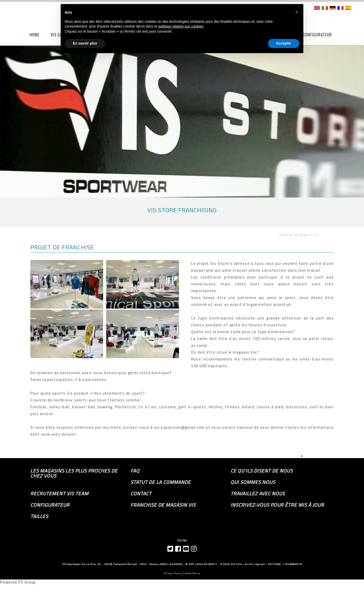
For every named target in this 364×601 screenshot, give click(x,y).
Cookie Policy (192, 573)
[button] (297, 12)
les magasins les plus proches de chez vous (74, 473)
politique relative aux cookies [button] (181, 26)
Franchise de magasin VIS (163, 505)
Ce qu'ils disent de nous (262, 471)
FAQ (135, 471)
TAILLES (39, 516)
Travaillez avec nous (258, 493)
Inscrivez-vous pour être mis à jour (277, 505)
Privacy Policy (173, 573)
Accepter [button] (284, 43)
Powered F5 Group (18, 582)
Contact (141, 493)
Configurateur (50, 505)
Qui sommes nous (253, 482)
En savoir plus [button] (85, 43)
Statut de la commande (161, 482)
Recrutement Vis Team (59, 493)
